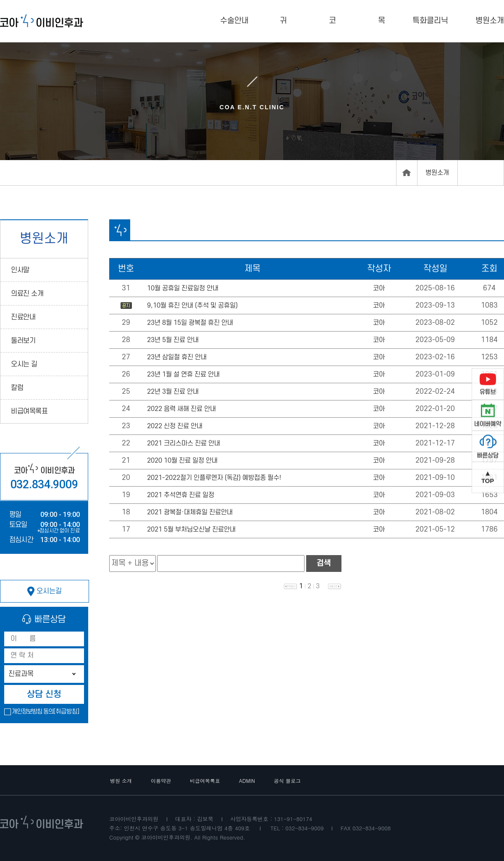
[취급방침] (66, 712)
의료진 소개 (27, 294)
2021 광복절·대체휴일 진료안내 (190, 512)
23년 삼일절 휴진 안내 (177, 357)
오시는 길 (24, 364)
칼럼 (17, 388)
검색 (324, 563)
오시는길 (45, 591)
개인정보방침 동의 (33, 712)
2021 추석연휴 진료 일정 (181, 495)
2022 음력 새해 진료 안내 (181, 409)
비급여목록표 (29, 411)
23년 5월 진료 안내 (173, 340)
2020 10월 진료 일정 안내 (182, 461)
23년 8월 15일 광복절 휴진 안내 (190, 323)
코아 (379, 288)
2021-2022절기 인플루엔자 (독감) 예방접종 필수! (214, 478)
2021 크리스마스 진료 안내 (184, 443)
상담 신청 (44, 694)
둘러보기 (23, 341)
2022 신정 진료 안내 (175, 426)
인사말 (20, 270)
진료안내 (23, 317)
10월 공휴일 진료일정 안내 (183, 288)
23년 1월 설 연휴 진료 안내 (183, 374)
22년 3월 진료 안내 (173, 392)
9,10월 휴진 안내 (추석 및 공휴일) (192, 305)
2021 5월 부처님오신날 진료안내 (191, 529)
